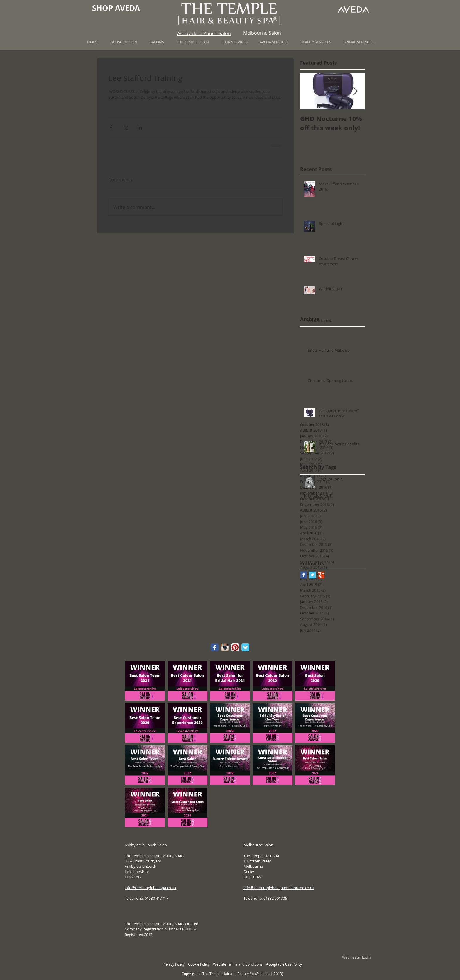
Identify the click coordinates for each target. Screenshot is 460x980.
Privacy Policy (174, 964)
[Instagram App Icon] (225, 647)
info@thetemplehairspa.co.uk (150, 888)
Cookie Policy (199, 964)
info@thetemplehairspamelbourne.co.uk (279, 888)
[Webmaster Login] (356, 957)
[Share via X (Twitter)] (125, 127)
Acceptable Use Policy (284, 964)
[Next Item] (355, 91)
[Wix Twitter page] (245, 647)
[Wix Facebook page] (215, 647)
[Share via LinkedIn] (140, 127)
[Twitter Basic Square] (312, 575)
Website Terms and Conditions (238, 964)
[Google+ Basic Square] (321, 575)
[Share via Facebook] (111, 127)
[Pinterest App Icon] (235, 647)
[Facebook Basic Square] (303, 575)
